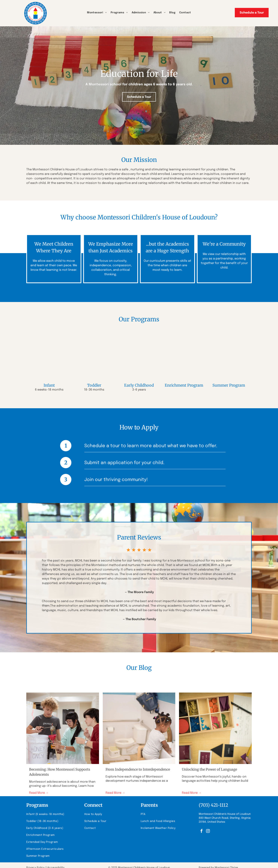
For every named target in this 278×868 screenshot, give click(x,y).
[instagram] (208, 831)
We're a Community (224, 244)
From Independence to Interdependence (138, 769)
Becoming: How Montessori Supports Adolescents (60, 772)
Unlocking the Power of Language (209, 769)
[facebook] (202, 831)
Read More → (39, 793)
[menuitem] (97, 13)
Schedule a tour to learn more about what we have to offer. (151, 446)
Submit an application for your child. (124, 463)
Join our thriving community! (116, 480)
